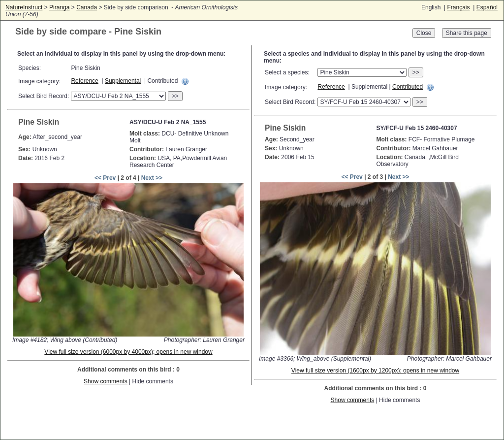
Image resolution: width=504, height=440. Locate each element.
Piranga (59, 7)
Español (487, 7)
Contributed (408, 87)
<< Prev (105, 178)
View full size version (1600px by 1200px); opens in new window (375, 371)
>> (175, 96)
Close (424, 33)
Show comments (106, 381)
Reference (84, 81)
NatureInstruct (24, 7)
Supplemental (123, 81)
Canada (87, 7)
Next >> (152, 178)
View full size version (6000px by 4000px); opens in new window (128, 352)
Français (458, 7)
